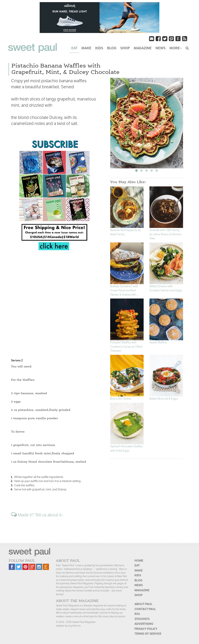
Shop (138, 595)
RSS (137, 614)
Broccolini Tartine (121, 399)
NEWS (161, 48)
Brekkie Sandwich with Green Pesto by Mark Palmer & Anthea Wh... (124, 290)
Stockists (142, 619)
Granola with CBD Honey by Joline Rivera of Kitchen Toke (165, 234)
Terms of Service (148, 634)
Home (139, 560)
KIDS (99, 48)
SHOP (125, 48)
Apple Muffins (158, 342)
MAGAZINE (143, 48)
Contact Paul (145, 609)
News (139, 585)
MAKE (86, 48)
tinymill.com (74, 626)
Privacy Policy (146, 629)
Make (139, 570)
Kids (138, 575)
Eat (137, 565)
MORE (176, 48)
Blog (138, 580)
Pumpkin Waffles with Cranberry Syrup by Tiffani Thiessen (126, 346)
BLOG (112, 48)
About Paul (143, 604)
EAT (74, 48)
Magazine (142, 590)
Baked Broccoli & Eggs (164, 399)
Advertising (144, 624)
